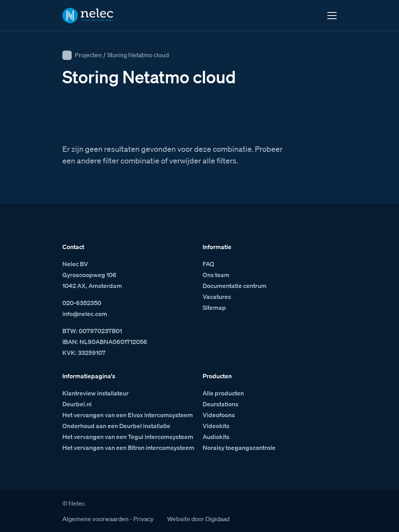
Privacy (143, 519)
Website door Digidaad (198, 519)
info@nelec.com (85, 314)
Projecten (88, 55)
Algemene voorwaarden (95, 519)
